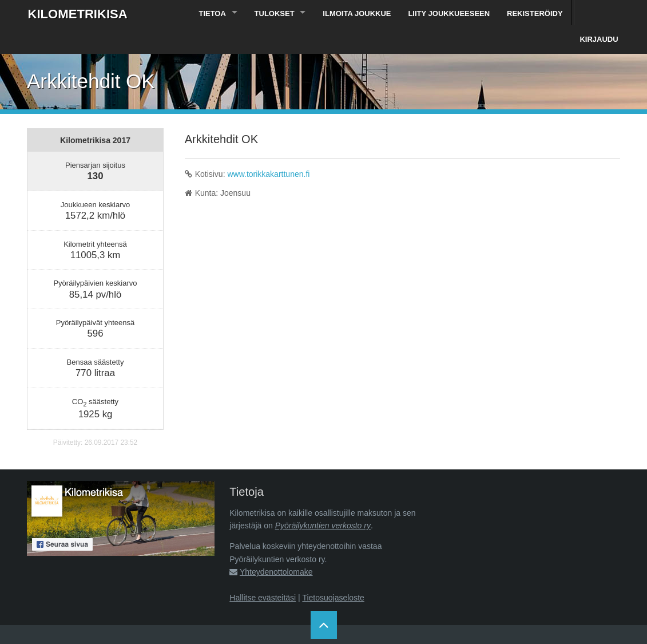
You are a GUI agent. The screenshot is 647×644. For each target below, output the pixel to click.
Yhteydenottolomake (276, 547)
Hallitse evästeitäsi (263, 572)
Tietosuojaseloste (333, 572)
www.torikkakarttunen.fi (268, 149)
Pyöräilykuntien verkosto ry (323, 500)
